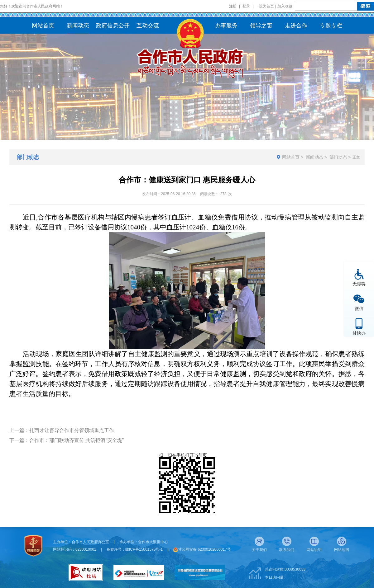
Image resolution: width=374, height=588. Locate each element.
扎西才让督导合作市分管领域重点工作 (72, 430)
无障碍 (359, 284)
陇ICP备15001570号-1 (144, 549)
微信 (359, 308)
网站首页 (291, 157)
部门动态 (338, 157)
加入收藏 (285, 6)
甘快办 (359, 333)
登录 (246, 6)
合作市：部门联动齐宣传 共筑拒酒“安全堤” (77, 440)
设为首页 (266, 6)
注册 (233, 6)
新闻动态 (314, 157)
